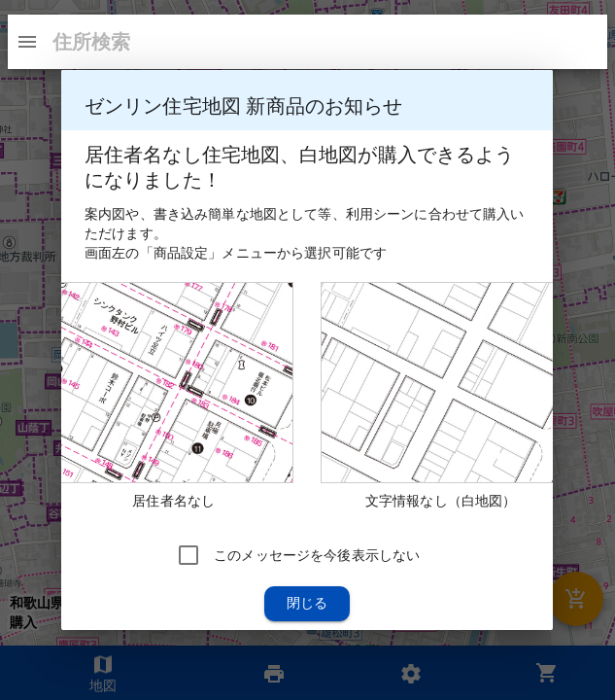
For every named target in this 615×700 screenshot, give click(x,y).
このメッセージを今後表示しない (317, 555)
